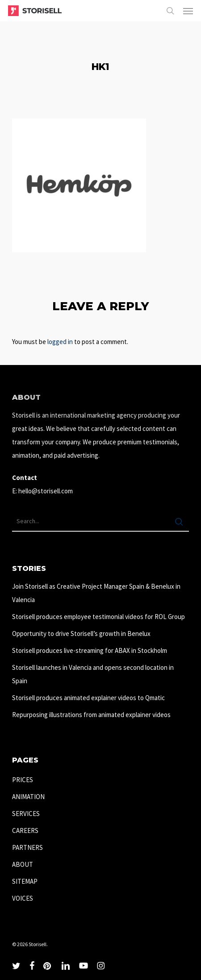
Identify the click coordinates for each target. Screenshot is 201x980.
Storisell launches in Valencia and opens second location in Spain (93, 674)
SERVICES (26, 814)
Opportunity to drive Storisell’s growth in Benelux (81, 634)
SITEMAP (25, 881)
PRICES (23, 780)
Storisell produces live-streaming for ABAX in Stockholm (90, 650)
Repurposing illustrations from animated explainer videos (91, 715)
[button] (188, 11)
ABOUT (23, 864)
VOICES (23, 898)
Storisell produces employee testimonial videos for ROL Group (98, 617)
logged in (60, 342)
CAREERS (25, 830)
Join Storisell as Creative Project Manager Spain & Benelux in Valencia (96, 593)
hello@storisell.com (46, 491)
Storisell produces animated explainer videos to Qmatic (88, 698)
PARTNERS (27, 847)
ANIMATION (28, 797)
